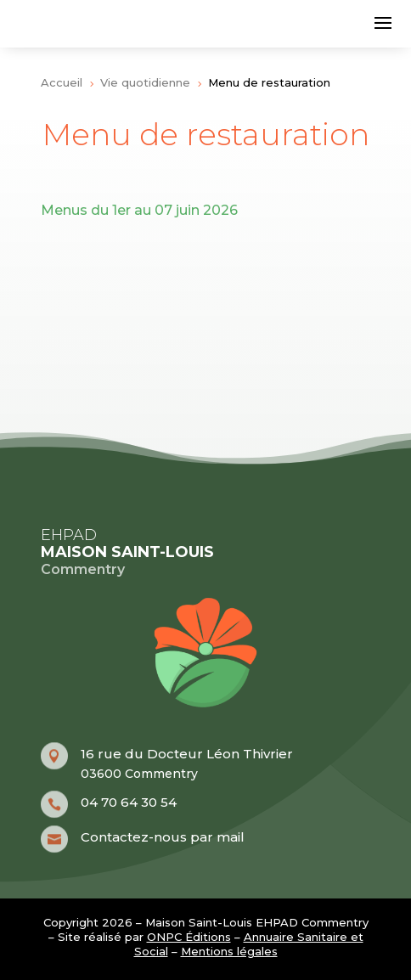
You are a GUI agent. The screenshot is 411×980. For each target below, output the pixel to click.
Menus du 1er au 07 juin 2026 (139, 210)
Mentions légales (229, 951)
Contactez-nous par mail (163, 837)
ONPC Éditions (189, 937)
